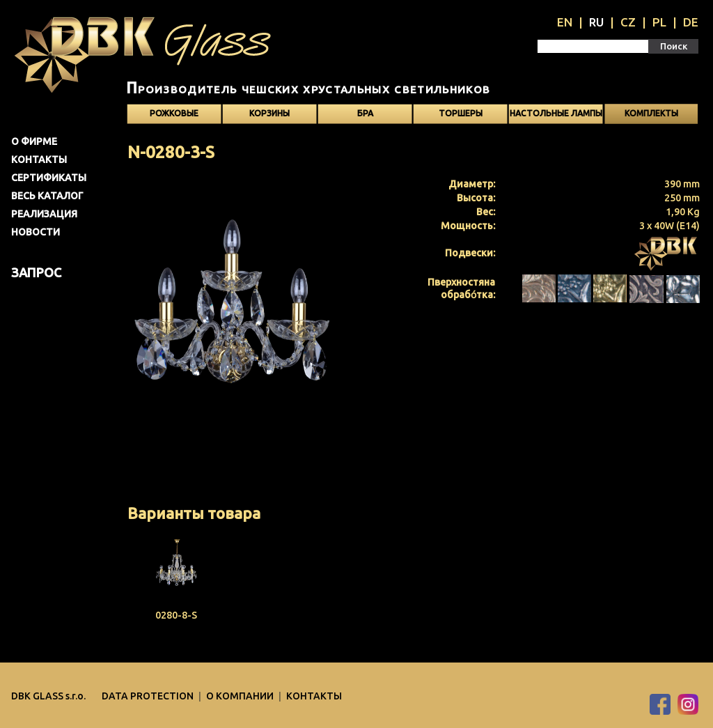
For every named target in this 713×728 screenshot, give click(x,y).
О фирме (34, 141)
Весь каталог (47, 196)
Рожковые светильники (174, 116)
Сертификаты (49, 178)
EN (565, 22)
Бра (365, 113)
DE (691, 22)
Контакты (39, 160)
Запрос (36, 272)
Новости (36, 232)
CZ (628, 22)
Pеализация (44, 214)
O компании (241, 696)
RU (596, 22)
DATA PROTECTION (149, 696)
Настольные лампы (556, 113)
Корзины (269, 113)
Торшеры (461, 113)
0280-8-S (176, 615)
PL (659, 22)
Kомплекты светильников (651, 116)
